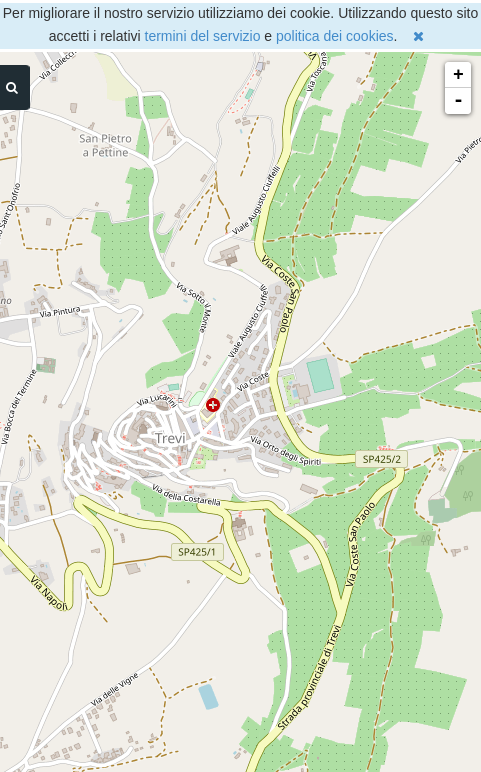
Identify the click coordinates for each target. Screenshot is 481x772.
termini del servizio (203, 36)
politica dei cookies (335, 36)
